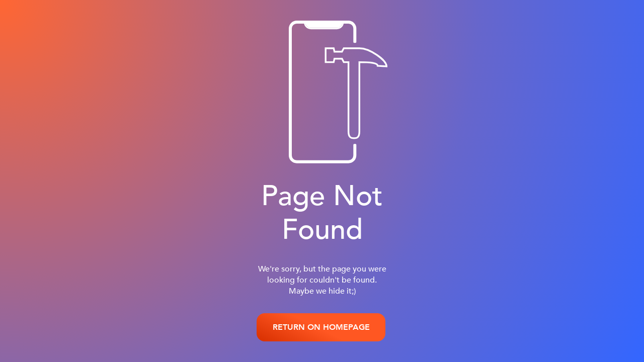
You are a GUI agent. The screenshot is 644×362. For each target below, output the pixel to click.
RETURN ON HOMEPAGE (321, 327)
